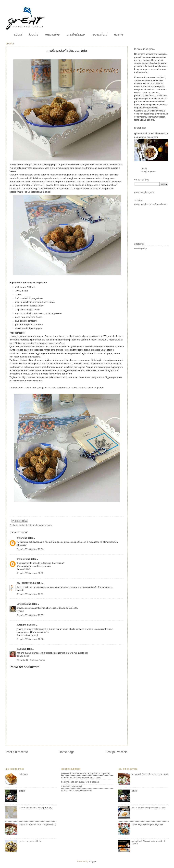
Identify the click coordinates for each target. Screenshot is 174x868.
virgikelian (22, 604)
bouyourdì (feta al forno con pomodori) (37, 824)
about (18, 34)
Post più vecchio (116, 752)
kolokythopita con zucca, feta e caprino (80, 782)
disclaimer (139, 244)
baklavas (23, 774)
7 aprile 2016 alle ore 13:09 (30, 594)
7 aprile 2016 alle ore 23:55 (30, 615)
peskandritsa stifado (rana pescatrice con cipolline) (86, 773)
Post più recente (17, 752)
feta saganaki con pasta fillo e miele (149, 808)
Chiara (21, 538)
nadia (20, 649)
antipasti (23, 525)
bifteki (22, 791)
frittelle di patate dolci (72, 786)
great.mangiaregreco (144, 192)
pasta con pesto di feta (30, 841)
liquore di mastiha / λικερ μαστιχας (35, 808)
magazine (52, 34)
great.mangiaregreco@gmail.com (150, 204)
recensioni (99, 34)
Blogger (93, 861)
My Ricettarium (25, 583)
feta (30, 525)
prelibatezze (76, 34)
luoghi (34, 34)
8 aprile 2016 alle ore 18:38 (30, 639)
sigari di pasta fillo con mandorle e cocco (81, 778)
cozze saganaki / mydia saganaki (148, 824)
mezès (48, 525)
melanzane (39, 525)
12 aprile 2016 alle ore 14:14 (31, 660)
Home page (67, 752)
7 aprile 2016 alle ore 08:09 (30, 573)
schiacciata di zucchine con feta (77, 790)
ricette (119, 34)
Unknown (22, 559)
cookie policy (141, 248)
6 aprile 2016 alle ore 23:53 (30, 549)
